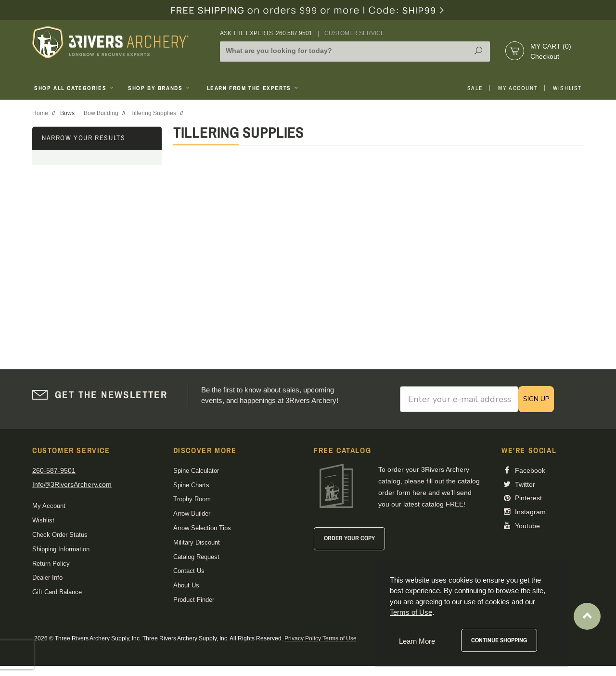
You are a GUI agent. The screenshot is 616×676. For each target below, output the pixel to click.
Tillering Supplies (153, 113)
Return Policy (51, 564)
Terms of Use (340, 638)
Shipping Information (61, 549)
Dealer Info (47, 578)
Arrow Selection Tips (202, 528)
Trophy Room (192, 499)
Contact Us (189, 571)
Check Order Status (60, 535)
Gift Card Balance (57, 592)
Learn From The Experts (253, 88)
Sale (475, 88)
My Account (518, 88)
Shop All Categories (75, 88)
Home (40, 113)
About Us (186, 585)
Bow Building (101, 113)
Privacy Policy (303, 638)
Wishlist (567, 88)
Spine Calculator (196, 471)
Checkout (545, 56)
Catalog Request (196, 557)
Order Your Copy (349, 538)
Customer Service (354, 33)
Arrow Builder (192, 513)
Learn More (417, 641)
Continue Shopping (499, 640)
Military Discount (197, 542)
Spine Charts (191, 485)
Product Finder (194, 600)
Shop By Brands (160, 88)
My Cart (551, 46)
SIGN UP (536, 399)
